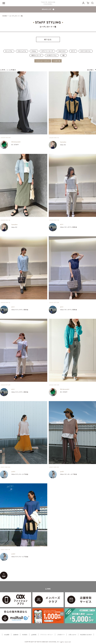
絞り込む (48, 39)
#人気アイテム (52, 55)
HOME (5, 16)
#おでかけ (62, 51)
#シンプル (9, 51)
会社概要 (7, 635)
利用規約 (25, 635)
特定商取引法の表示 (86, 635)
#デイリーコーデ (47, 51)
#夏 (63, 55)
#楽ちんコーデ (36, 55)
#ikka (34, 51)
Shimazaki (16, 142)
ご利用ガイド (61, 635)
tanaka (63, 142)
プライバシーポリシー (47, 635)
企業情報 (34, 635)
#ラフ (73, 51)
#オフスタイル (86, 51)
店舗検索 (16, 635)
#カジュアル (22, 51)
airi (62, 224)
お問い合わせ (72, 635)
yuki (13, 471)
